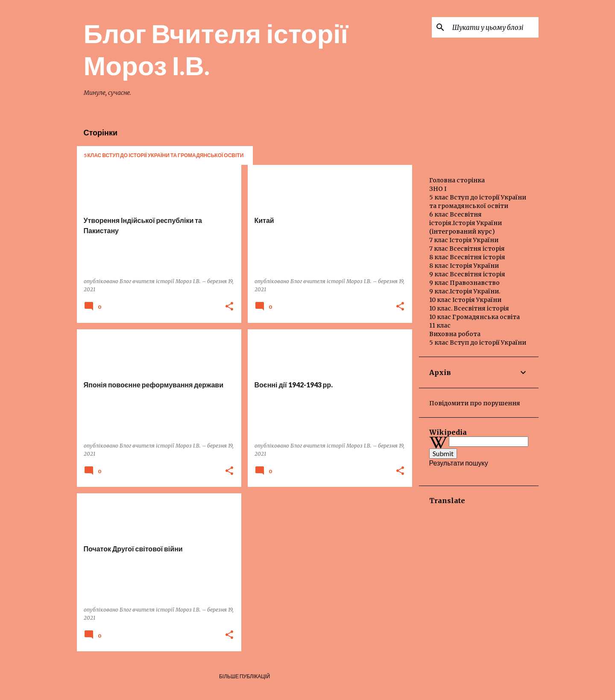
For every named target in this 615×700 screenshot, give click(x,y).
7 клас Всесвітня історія (467, 249)
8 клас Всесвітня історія (467, 257)
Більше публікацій (245, 676)
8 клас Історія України (464, 266)
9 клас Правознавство (464, 283)
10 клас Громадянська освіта (474, 317)
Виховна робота (455, 334)
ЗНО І (438, 189)
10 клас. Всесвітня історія (469, 308)
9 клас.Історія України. (465, 291)
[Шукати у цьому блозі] (494, 27)
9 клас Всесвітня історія (467, 274)
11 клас (440, 325)
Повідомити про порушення (475, 403)
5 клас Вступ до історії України (478, 343)
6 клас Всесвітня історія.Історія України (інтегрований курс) (466, 223)
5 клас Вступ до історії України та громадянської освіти (164, 155)
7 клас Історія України (464, 240)
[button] (229, 307)
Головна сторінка (457, 180)
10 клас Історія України (465, 300)
